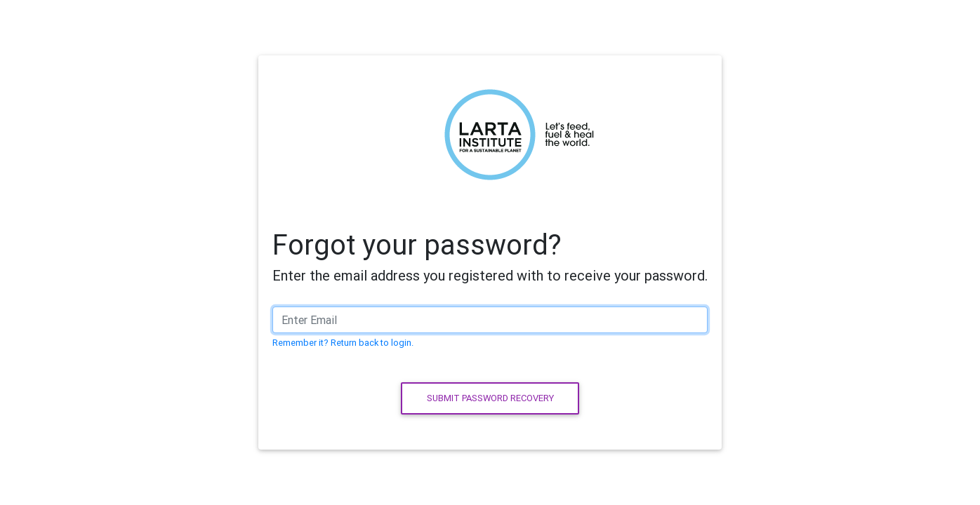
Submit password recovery (490, 398)
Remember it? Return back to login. (343, 343)
